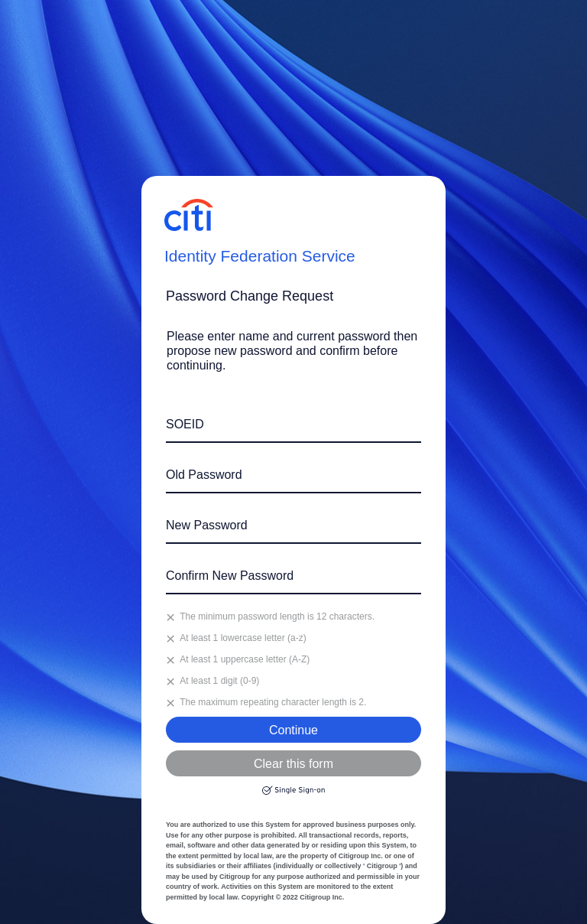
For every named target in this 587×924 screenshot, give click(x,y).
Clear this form (293, 764)
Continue (293, 730)
